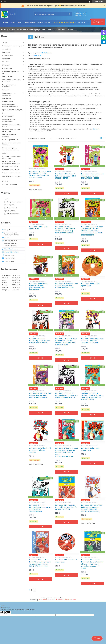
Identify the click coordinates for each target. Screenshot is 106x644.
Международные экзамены (9, 86)
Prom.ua (63, 598)
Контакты (81, 22)
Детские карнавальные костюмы (11, 144)
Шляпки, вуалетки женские (9, 136)
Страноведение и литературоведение (10, 106)
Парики (5, 153)
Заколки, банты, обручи (12, 173)
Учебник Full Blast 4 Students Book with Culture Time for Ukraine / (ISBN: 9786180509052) (92, 396)
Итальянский (7, 68)
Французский (8, 55)
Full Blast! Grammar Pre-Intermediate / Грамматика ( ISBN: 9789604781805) (66, 395)
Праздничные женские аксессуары (11, 130)
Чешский (6, 62)
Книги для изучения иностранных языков (34, 22)
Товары (12, 22)
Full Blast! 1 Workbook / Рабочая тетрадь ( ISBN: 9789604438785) (66, 176)
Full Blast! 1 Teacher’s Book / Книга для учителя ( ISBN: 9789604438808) (92, 176)
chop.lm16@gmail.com (12, 252)
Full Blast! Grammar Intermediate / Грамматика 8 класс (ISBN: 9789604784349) (40, 508)
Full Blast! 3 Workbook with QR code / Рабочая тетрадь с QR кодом (92, 341)
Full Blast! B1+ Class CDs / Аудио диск (66, 561)
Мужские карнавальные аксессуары (12, 157)
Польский (6, 59)
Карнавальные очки (10, 166)
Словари (6, 90)
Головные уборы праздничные (9, 120)
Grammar (96, 129)
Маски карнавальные (10, 140)
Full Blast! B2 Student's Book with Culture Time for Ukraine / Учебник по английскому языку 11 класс (92, 564)
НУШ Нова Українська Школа (11, 72)
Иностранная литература (12, 46)
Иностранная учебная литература (28, 30)
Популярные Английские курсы (63, 22)
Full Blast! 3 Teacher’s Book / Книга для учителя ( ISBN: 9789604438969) (40, 395)
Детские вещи (8, 116)
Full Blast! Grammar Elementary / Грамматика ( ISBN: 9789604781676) (40, 341)
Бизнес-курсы (8, 101)
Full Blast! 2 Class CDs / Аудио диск (91, 285)
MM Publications (46, 53)
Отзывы (5, 181)
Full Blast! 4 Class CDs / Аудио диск (91, 449)
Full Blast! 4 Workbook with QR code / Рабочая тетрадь (40, 450)
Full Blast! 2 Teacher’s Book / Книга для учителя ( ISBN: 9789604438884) (67, 286)
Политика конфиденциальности (66, 600)
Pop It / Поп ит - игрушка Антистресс (12, 177)
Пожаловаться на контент (46, 600)
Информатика (8, 76)
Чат (97, 638)
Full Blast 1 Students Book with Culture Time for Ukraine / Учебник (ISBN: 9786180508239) (40, 174)
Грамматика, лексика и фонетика (11, 81)
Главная (5, 22)
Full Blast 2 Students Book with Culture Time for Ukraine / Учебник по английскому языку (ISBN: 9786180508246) (92, 231)
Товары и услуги (10, 30)
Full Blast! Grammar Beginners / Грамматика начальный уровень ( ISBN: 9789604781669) (65, 230)
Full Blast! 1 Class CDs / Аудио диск (39, 228)
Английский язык (47, 30)
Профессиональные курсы (13, 110)
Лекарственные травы (11, 170)
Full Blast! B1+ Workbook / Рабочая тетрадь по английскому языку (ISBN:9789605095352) (92, 508)
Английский (7, 49)
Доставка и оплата (10, 184)
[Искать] (70, 14)
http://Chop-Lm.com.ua (12, 249)
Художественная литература (9, 94)
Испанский (6, 65)
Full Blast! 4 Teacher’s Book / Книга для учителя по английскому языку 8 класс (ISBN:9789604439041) (67, 452)
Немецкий (6, 52)
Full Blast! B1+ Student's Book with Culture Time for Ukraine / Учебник (66, 507)
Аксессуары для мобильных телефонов (11, 162)
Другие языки (8, 113)
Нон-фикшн (7, 98)
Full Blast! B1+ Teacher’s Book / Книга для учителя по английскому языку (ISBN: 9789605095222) (40, 563)
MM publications (60, 30)
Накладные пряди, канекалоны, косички (11, 149)
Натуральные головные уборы (11, 125)
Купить (67, 193)
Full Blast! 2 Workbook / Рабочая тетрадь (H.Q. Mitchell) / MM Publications (39, 287)
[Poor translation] (8, 612)
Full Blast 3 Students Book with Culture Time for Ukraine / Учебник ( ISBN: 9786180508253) (66, 342)
